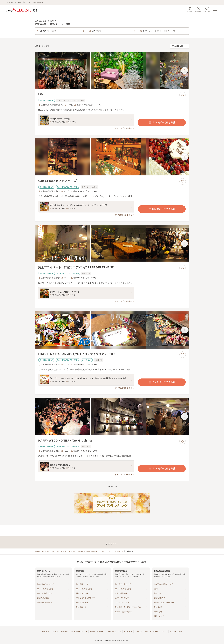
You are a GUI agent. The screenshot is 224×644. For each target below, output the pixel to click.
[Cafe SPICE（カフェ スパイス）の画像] (112, 157)
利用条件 (64, 632)
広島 (102, 551)
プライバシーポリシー (79, 632)
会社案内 (46, 632)
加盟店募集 (128, 632)
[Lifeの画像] (112, 70)
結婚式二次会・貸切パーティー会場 (84, 551)
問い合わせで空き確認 (162, 209)
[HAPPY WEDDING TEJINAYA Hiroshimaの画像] (112, 417)
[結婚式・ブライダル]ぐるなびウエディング (51, 551)
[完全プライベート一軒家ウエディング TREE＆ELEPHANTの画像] (112, 243)
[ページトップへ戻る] (112, 542)
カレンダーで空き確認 (162, 123)
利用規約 (55, 632)
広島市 (110, 551)
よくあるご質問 (176, 632)
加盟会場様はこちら (114, 632)
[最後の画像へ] (185, 70)
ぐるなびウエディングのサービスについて (151, 632)
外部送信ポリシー (97, 632)
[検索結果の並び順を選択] (180, 46)
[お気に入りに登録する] (183, 95)
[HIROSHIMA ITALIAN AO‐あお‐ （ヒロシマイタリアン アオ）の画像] (112, 330)
